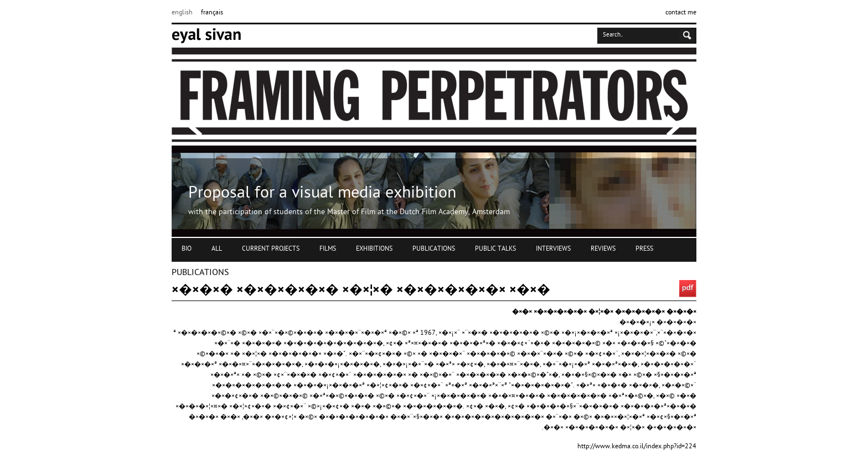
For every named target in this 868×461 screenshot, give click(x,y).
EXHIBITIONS (374, 249)
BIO (187, 249)
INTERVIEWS (553, 249)
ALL (217, 249)
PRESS (644, 249)
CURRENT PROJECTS (271, 249)
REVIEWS (603, 249)
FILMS (328, 249)
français (212, 13)
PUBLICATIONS (434, 249)
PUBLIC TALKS (495, 249)
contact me (681, 13)
